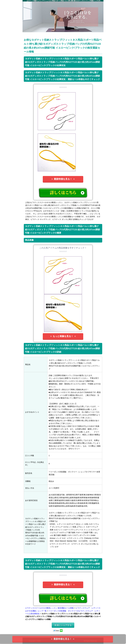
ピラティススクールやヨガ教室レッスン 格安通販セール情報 (49, 608)
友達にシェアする (63, 625)
